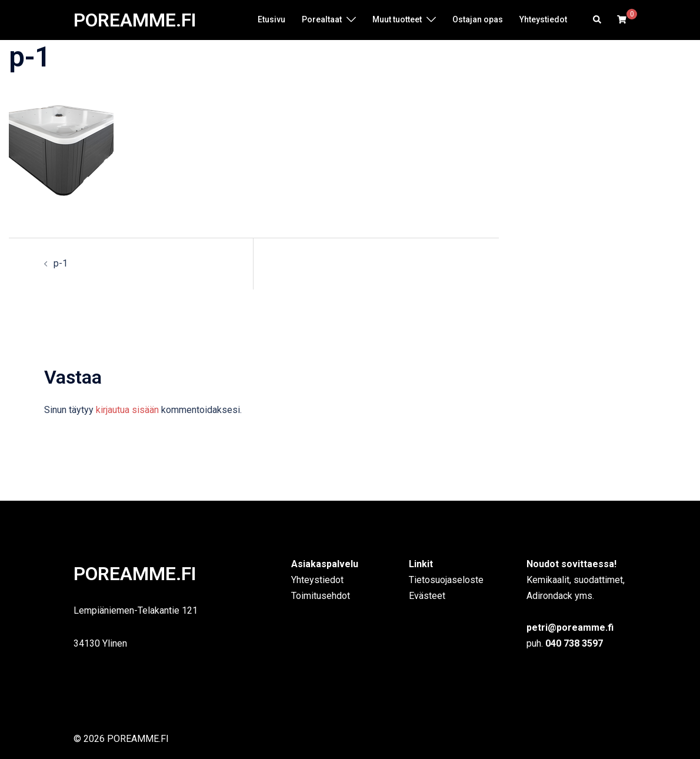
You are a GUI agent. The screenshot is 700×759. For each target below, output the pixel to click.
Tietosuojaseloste (446, 580)
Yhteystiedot (543, 19)
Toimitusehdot (321, 596)
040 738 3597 (573, 643)
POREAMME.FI (135, 20)
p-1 (61, 263)
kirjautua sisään (127, 410)
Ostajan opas (478, 19)
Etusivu (271, 19)
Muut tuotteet (397, 19)
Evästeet (427, 596)
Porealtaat (322, 19)
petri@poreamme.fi (570, 627)
